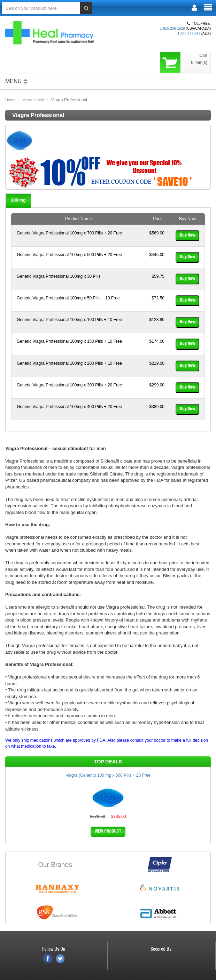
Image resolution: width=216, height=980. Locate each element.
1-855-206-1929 (172, 28)
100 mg (18, 200)
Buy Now (187, 235)
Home (10, 100)
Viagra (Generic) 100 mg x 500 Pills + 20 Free (108, 775)
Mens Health (33, 100)
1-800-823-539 (189, 34)
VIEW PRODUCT (108, 832)
